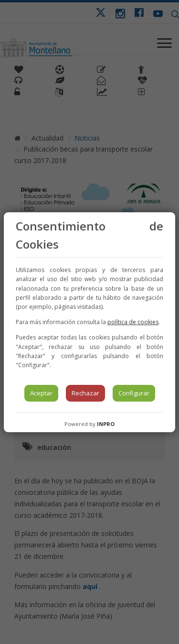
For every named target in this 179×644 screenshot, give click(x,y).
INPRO (106, 424)
